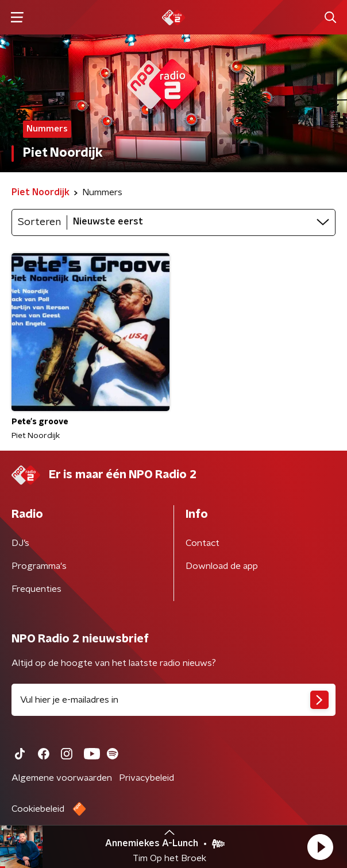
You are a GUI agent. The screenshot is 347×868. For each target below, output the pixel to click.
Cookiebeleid (38, 809)
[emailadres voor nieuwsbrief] (173, 700)
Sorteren (39, 222)
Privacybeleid (146, 778)
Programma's (39, 566)
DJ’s (20, 543)
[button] (320, 847)
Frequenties (36, 589)
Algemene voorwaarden (62, 778)
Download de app (222, 566)
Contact (203, 543)
